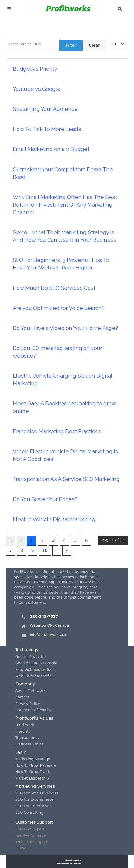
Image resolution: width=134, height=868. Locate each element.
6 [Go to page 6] (86, 541)
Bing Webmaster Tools (35, 670)
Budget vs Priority (35, 69)
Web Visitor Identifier (34, 676)
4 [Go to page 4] (64, 541)
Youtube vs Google (37, 89)
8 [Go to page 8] (22, 550)
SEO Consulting (29, 812)
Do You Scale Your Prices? (45, 499)
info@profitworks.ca (48, 635)
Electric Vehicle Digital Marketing (54, 519)
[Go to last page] (67, 551)
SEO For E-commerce (34, 799)
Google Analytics (31, 657)
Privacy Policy (28, 704)
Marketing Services (35, 786)
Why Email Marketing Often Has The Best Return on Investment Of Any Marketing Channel (65, 205)
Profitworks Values (34, 718)
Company (25, 684)
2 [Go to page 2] (42, 541)
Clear (95, 45)
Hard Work (25, 725)
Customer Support (34, 822)
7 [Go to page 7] (11, 550)
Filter (71, 45)
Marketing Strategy (33, 759)
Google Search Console (36, 663)
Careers (22, 697)
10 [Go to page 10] (45, 550)
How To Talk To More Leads (47, 129)
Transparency (27, 738)
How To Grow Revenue (36, 765)
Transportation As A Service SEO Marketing (66, 479)
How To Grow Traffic (33, 772)
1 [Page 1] (31, 541)
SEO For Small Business (37, 793)
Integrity (23, 731)
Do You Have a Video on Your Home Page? (65, 328)
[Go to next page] (57, 551)
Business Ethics (29, 744)
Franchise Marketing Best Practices (57, 431)
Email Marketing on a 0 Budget (51, 149)
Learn (21, 752)
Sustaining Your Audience (45, 109)
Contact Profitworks (33, 710)
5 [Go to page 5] (75, 541)
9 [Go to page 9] (33, 550)
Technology (27, 650)
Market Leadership (32, 778)
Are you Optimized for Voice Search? (59, 308)
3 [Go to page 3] (53, 541)
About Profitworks (31, 691)
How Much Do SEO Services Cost (54, 288)
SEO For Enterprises (33, 806)
